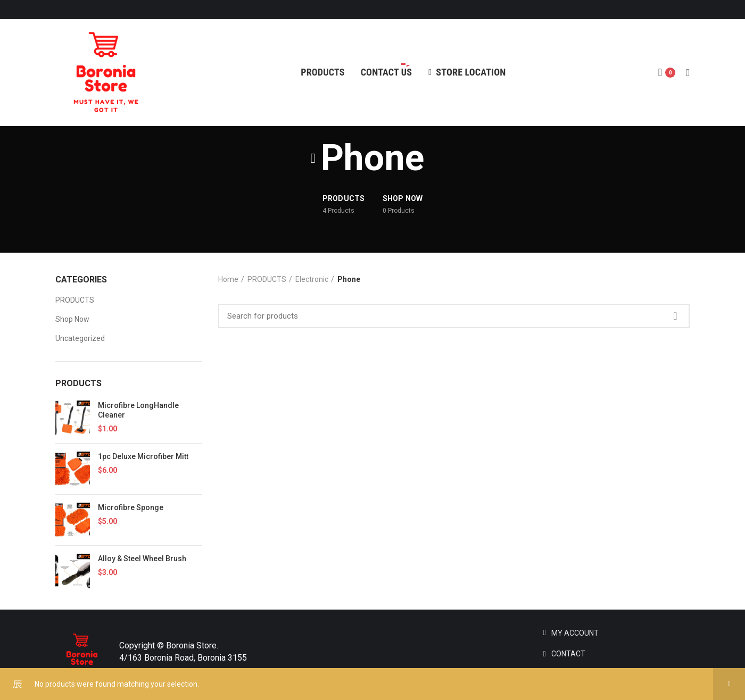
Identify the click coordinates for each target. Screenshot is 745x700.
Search (675, 316)
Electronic (312, 279)
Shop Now (72, 319)
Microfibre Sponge (131, 507)
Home (228, 279)
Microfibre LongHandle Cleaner (138, 410)
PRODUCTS (75, 300)
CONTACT (568, 654)
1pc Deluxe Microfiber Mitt (143, 456)
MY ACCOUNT (575, 633)
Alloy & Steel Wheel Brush (142, 559)
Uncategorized (80, 338)
